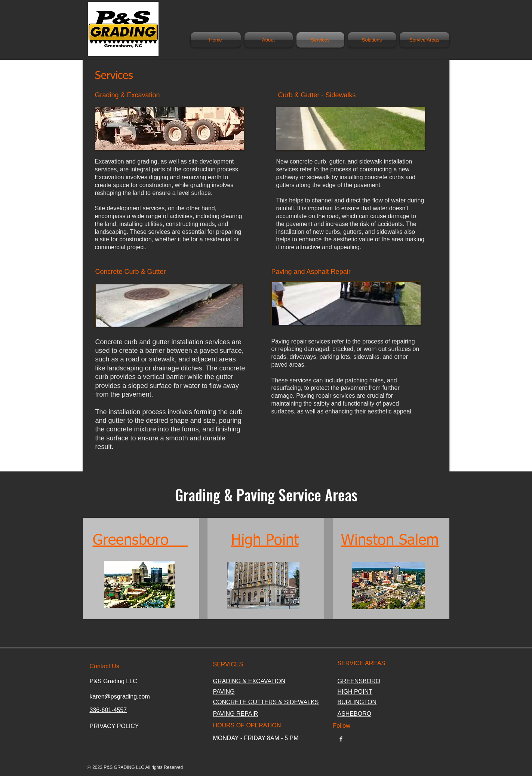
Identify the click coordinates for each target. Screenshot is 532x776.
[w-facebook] (341, 739)
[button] (372, 40)
